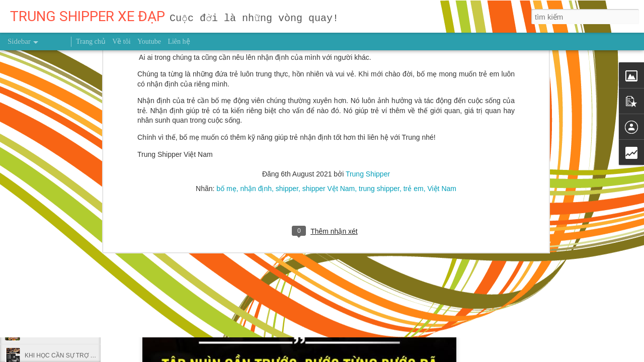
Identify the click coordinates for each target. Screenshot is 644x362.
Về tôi (121, 41)
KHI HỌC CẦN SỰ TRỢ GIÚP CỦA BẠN (79, 355)
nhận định (256, 112)
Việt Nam (442, 112)
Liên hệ (179, 41)
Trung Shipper (368, 98)
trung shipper (379, 112)
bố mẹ (226, 112)
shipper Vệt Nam (329, 112)
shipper (287, 112)
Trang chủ (91, 41)
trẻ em (414, 112)
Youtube (149, 41)
